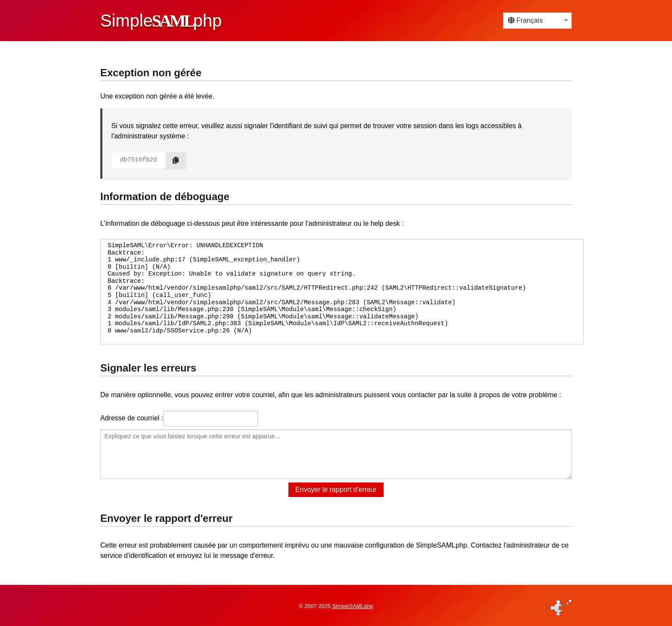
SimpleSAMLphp (352, 606)
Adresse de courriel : (132, 418)
